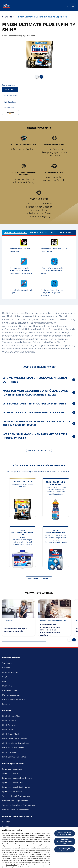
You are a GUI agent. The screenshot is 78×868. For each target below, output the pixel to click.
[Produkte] (8, 710)
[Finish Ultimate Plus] (11, 716)
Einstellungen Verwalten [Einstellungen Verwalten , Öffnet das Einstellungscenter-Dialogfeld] (64, 849)
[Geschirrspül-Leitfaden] (14, 763)
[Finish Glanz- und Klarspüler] (14, 739)
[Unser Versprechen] (11, 672)
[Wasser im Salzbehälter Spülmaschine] (19, 805)
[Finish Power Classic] (11, 734)
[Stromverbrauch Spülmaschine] (16, 801)
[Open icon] (67, 6)
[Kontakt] (6, 681)
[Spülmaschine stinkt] (11, 774)
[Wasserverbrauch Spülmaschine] (16, 796)
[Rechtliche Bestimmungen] (14, 700)
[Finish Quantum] (9, 725)
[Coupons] (6, 668)
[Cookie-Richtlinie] (10, 690)
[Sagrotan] (6, 822)
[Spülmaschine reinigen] (12, 769)
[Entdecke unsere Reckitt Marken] (19, 816)
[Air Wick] (6, 826)
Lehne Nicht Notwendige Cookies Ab (65, 841)
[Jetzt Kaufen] (8, 663)
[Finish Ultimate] (9, 721)
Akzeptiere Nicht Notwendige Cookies (65, 833)
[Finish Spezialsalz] (10, 752)
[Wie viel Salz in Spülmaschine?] (16, 810)
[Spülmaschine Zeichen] (12, 792)
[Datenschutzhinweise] (12, 695)
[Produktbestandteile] (42, 233)
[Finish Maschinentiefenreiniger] (16, 743)
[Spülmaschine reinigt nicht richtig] (17, 778)
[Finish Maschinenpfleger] (13, 748)
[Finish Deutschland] (13, 657)
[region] (39, 847)
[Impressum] (7, 686)
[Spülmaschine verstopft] (13, 783)
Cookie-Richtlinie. (12, 865)
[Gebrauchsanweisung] (15, 233)
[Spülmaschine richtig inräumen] (17, 787)
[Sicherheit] (66, 233)
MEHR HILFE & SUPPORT (38, 451)
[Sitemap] (6, 704)
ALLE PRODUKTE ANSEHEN (38, 578)
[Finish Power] (8, 730)
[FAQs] (5, 677)
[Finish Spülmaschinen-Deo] (14, 757)
